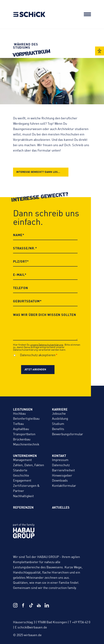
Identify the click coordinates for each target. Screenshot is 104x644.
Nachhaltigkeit (23, 496)
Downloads (60, 481)
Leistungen (23, 410)
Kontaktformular (64, 486)
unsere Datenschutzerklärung (47, 345)
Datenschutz (61, 465)
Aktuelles (61, 508)
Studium (58, 424)
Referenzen (23, 508)
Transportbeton (24, 434)
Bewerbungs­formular (68, 434)
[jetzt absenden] (38, 370)
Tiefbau (18, 424)
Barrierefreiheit (63, 470)
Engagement (22, 481)
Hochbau (19, 414)
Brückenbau (22, 440)
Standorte (20, 470)
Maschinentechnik (26, 445)
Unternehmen (25, 456)
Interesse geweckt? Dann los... (38, 172)
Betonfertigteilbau (26, 419)
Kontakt (59, 456)
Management (22, 460)
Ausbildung (60, 419)
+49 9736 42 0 (81, 622)
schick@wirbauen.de (32, 628)
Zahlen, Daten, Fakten (29, 465)
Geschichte (21, 476)
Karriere (60, 410)
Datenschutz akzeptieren (38, 355)
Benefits (58, 429)
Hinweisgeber (62, 476)
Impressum (60, 460)
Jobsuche (59, 414)
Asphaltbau (21, 429)
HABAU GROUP (49, 535)
